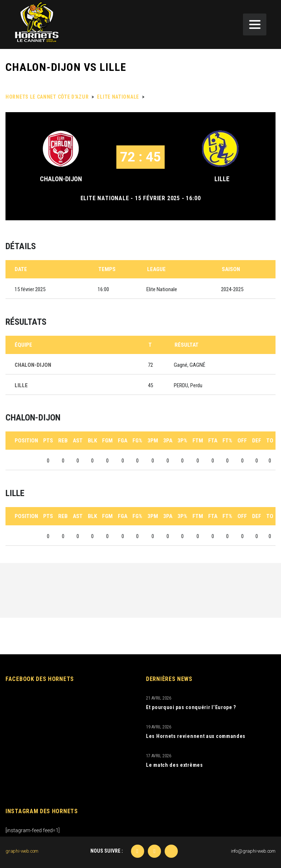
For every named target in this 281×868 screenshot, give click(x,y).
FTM (198, 441)
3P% (182, 441)
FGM (107, 441)
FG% (137, 441)
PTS (48, 441)
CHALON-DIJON (61, 179)
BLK (92, 441)
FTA (213, 441)
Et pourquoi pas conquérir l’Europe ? (191, 707)
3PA (168, 441)
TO (270, 441)
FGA (123, 441)
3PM (153, 441)
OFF (242, 441)
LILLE (222, 179)
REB (63, 441)
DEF (257, 441)
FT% (227, 441)
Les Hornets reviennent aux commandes (196, 736)
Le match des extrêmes (175, 765)
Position (26, 441)
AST (78, 441)
